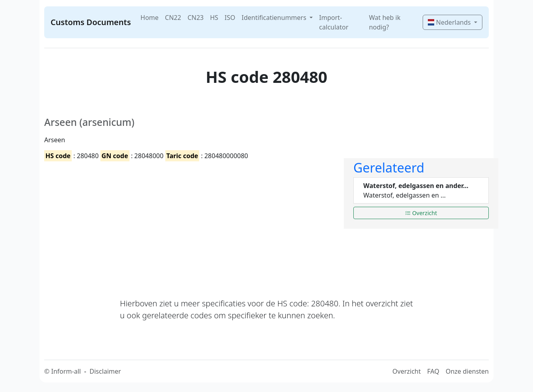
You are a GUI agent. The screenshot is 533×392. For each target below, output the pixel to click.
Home (150, 18)
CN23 (196, 18)
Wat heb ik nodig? (385, 22)
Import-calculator (334, 22)
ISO (230, 18)
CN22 (173, 18)
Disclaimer (105, 371)
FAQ (433, 371)
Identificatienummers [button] (275, 18)
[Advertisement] (189, 223)
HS (214, 18)
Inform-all (66, 371)
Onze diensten (467, 371)
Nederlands (450, 22)
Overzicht (421, 213)
